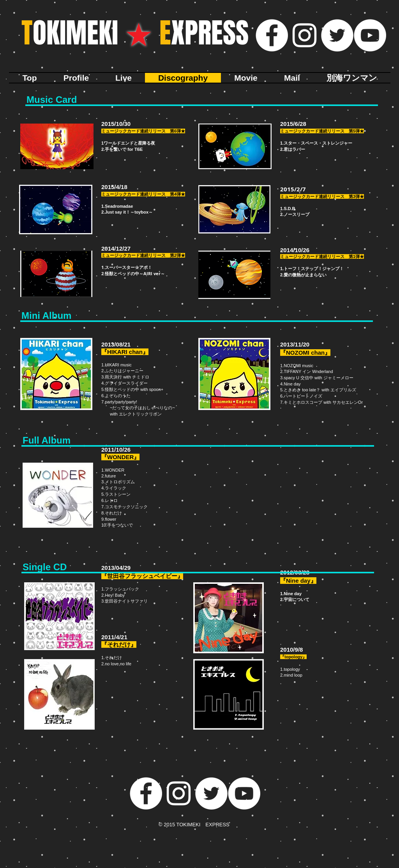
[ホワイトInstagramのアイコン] (305, 35)
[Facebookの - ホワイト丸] (272, 35)
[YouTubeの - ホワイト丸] (370, 35)
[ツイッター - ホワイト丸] (337, 35)
